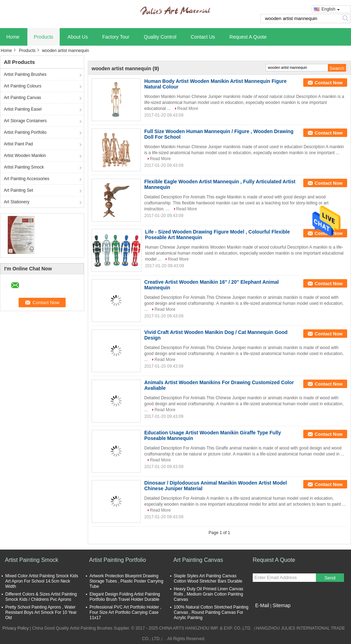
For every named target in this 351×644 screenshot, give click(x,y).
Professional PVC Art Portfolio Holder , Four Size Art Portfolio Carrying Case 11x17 (125, 612)
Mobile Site (265, 614)
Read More (188, 109)
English (331, 9)
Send (330, 578)
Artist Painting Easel (23, 109)
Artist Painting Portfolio (25, 132)
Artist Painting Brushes (25, 74)
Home (13, 37)
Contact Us (203, 37)
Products (43, 37)
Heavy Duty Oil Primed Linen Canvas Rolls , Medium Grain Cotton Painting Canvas (208, 594)
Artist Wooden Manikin (25, 156)
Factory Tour (116, 37)
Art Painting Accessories (27, 179)
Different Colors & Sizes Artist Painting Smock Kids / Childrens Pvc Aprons (41, 597)
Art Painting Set (18, 190)
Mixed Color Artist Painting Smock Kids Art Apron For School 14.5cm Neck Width (42, 581)
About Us (78, 37)
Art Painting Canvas (22, 98)
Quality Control (160, 37)
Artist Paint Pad (18, 144)
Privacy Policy (16, 628)
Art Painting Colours (23, 86)
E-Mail (262, 605)
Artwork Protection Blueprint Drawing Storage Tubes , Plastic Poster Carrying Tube (126, 581)
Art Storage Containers (25, 121)
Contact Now (329, 83)
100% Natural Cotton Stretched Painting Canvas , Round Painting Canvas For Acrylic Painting (211, 612)
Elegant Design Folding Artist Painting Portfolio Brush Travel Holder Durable (125, 597)
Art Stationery (17, 202)
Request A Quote (248, 37)
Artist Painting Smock (24, 167)
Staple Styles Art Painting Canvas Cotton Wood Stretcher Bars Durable (208, 579)
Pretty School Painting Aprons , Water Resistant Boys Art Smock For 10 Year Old (41, 612)
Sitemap (281, 605)
